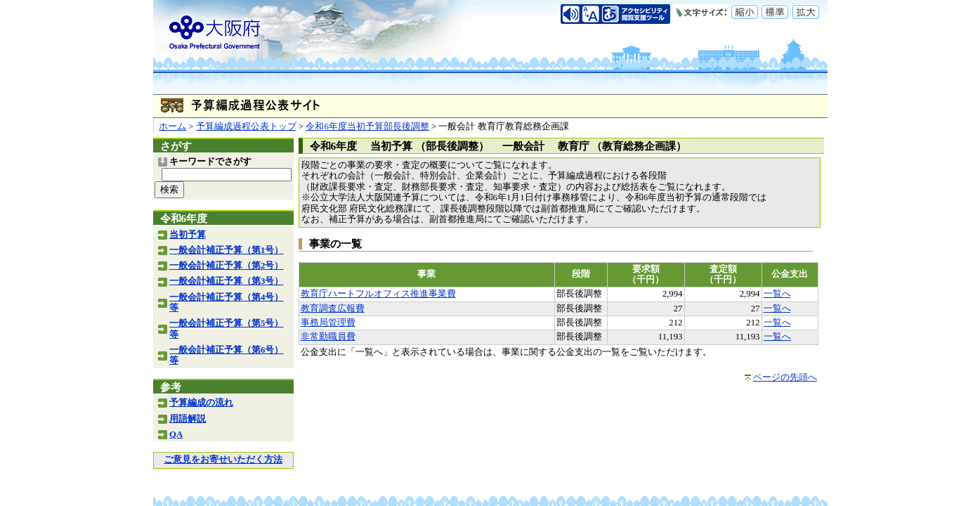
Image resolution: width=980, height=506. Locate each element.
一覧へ (777, 294)
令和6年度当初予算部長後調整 (367, 126)
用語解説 (188, 419)
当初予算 (188, 235)
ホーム (172, 126)
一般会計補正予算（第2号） (226, 266)
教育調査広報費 (333, 309)
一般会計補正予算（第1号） (226, 250)
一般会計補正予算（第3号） (226, 281)
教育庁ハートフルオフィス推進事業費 (378, 294)
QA (176, 434)
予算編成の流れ (201, 403)
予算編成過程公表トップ (246, 126)
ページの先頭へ (785, 377)
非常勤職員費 (328, 337)
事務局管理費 (328, 323)
